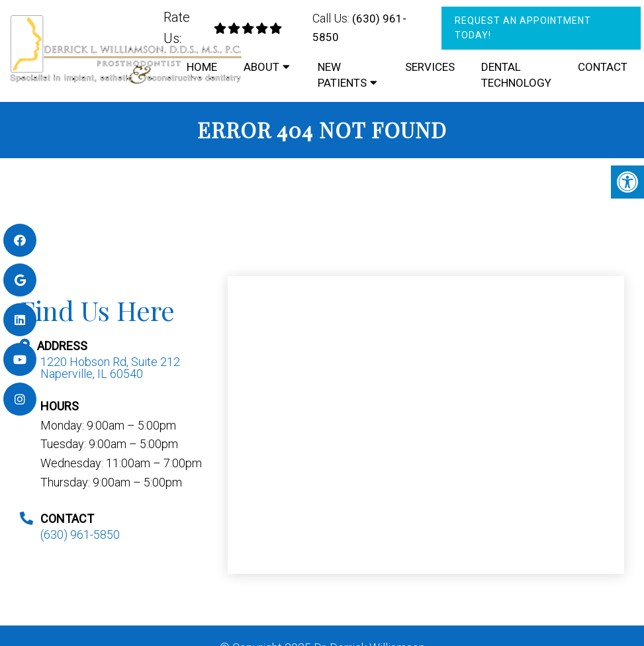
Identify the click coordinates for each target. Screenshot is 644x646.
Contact (603, 67)
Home (202, 67)
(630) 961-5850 (80, 535)
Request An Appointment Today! (523, 28)
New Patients (342, 75)
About (261, 67)
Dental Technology (516, 75)
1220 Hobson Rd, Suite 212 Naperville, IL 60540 (110, 368)
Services (430, 67)
